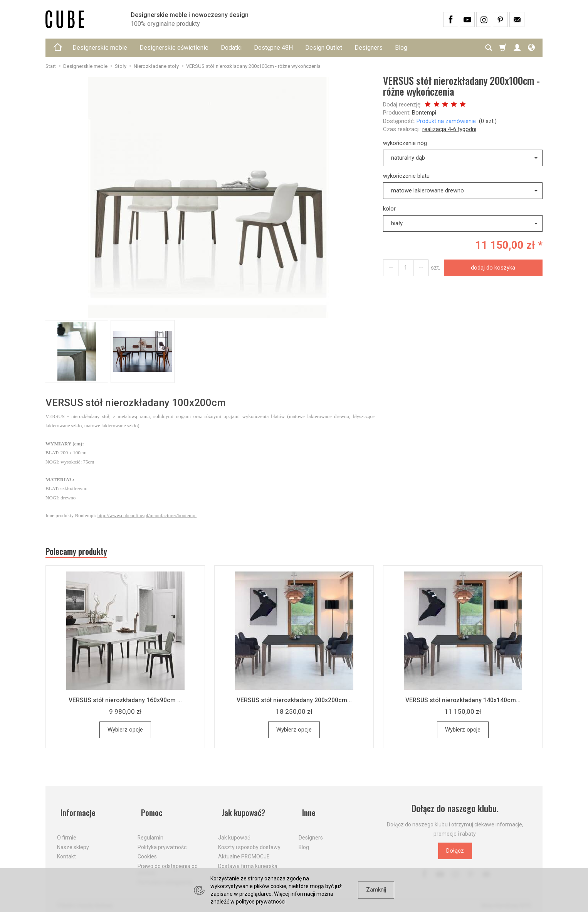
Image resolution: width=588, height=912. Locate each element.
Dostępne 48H (273, 48)
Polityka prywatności (163, 841)
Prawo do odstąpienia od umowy (168, 864)
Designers (369, 48)
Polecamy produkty (82, 553)
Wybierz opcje (125, 732)
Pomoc (149, 811)
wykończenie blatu (406, 176)
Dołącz (455, 853)
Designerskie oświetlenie (174, 48)
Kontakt (66, 851)
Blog (401, 48)
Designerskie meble (100, 48)
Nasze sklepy (73, 841)
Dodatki (231, 48)
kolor (389, 209)
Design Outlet (324, 48)
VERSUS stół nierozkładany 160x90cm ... (125, 702)
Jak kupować (234, 832)
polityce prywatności (261, 902)
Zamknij (376, 890)
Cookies (147, 851)
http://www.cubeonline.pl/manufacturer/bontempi (147, 515)
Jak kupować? (242, 811)
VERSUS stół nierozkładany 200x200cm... (294, 702)
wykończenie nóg (405, 143)
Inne (306, 811)
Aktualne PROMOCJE (244, 851)
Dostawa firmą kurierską (248, 861)
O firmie (67, 832)
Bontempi (424, 113)
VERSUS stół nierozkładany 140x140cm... (463, 702)
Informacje (76, 811)
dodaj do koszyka (491, 268)
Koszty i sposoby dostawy (249, 841)
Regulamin (150, 832)
